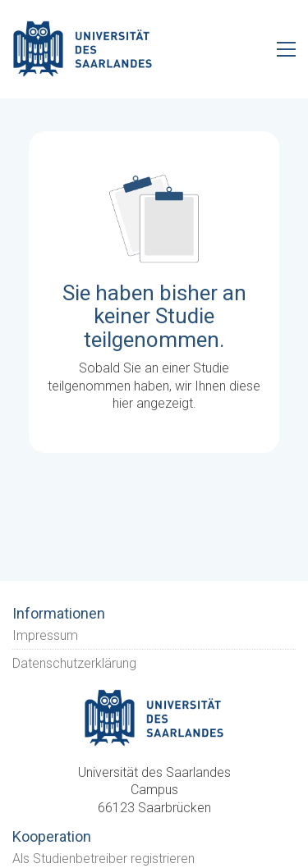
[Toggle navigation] (286, 49)
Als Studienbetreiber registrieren (103, 859)
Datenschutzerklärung (74, 663)
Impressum (45, 635)
